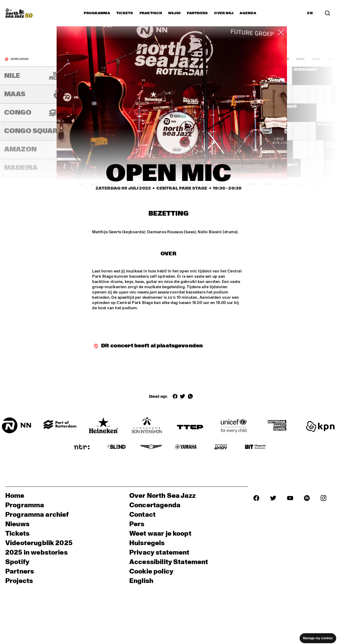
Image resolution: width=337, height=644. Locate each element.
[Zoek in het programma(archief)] (328, 13)
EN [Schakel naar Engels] (310, 13)
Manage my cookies (318, 638)
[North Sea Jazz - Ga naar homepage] (19, 13)
